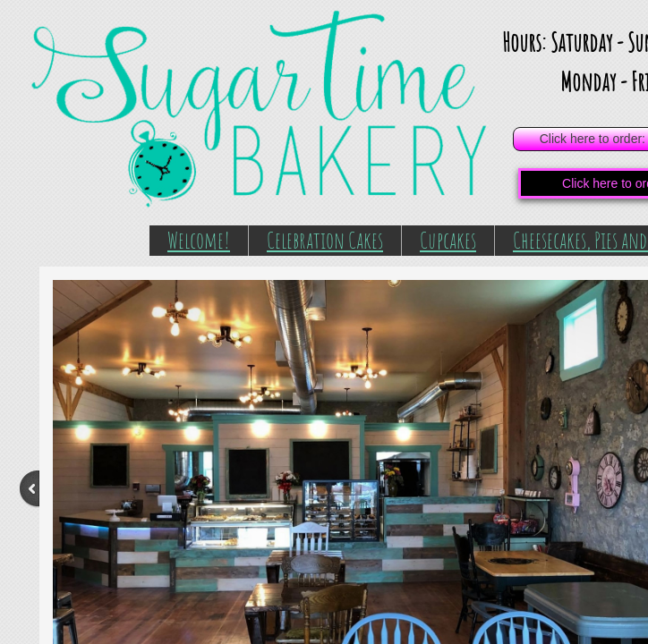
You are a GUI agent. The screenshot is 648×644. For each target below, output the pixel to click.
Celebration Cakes (325, 240)
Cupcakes (448, 240)
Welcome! (199, 240)
